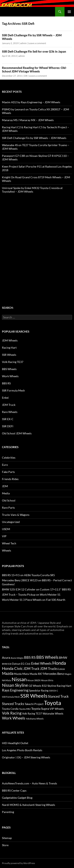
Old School (9, 500)
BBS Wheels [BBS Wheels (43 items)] (47, 657)
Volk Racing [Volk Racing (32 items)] (12, 713)
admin (23, 43)
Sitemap (7, 838)
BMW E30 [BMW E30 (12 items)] (7, 664)
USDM (6, 529)
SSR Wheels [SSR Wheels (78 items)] (34, 696)
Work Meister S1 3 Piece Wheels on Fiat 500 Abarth (34, 600)
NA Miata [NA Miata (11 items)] (7, 680)
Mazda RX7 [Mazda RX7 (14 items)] (36, 674)
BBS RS (6, 383)
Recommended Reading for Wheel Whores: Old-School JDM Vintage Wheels (34, 69)
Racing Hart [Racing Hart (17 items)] (64, 686)
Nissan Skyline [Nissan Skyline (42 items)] (15, 685)
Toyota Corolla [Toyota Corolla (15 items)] (10, 709)
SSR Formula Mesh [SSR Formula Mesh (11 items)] (11, 697)
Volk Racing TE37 (13, 362)
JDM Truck (9, 405)
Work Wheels (10, 376)
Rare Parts (8, 508)
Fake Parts (8, 472)
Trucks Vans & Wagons (16, 515)
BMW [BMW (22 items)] (63, 657)
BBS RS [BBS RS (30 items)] (30, 657)
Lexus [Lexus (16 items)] (62, 669)
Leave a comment (37, 43)
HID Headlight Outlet (15, 743)
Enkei (5, 398)
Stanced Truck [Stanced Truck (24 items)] (58, 696)
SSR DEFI (8, 426)
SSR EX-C (8, 419)
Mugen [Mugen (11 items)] (68, 674)
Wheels (7, 550)
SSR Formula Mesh (13, 390)
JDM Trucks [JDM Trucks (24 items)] (49, 669)
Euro (5, 465)
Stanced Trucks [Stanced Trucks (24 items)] (13, 704)
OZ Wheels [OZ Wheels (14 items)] (35, 686)
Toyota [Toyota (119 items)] (53, 703)
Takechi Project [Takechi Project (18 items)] (34, 704)
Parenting (8, 812)
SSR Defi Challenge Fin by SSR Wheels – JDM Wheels (34, 138)
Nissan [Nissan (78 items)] (19, 679)
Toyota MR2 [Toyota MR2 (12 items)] (25, 709)
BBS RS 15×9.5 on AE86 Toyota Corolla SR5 (28, 575)
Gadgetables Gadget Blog (17, 798)
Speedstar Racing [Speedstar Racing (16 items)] (39, 691)
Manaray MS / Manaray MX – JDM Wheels (28, 120)
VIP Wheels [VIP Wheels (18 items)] (57, 709)
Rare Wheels (10, 412)
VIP (4, 536)
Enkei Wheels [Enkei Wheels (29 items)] (41, 663)
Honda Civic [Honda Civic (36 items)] (12, 668)
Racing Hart (9, 348)
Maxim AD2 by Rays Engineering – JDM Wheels (31, 102)
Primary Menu (69, 12)
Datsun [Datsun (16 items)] (16, 664)
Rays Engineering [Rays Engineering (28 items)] (15, 690)
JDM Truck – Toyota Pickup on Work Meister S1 (31, 595)
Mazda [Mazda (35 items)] (8, 673)
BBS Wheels (9, 369)
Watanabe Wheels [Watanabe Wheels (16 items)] (53, 714)
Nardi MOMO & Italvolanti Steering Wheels (29, 805)
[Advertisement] (37, 242)
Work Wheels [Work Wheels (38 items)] (14, 718)
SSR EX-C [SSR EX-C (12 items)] (54, 691)
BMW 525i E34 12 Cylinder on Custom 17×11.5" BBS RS (36, 589)
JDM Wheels (10, 340)
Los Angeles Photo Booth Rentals (22, 750)
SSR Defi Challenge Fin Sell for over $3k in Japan (34, 51)
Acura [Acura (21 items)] (6, 658)
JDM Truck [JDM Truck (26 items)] (31, 669)
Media (6, 493)
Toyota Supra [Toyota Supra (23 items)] (40, 708)
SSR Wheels (9, 355)
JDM (5, 486)
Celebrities (9, 458)
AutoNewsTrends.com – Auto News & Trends (30, 783)
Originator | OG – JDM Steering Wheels (26, 757)
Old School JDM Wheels (17, 433)
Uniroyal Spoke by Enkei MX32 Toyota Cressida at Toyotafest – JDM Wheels (32, 190)
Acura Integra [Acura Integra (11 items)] (17, 658)
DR (26, 76)
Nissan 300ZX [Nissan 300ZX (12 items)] (34, 680)
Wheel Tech (9, 543)
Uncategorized (11, 522)
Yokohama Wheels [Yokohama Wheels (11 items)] (35, 719)
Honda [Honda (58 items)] (59, 663)
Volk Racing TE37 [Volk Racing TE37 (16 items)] (32, 714)
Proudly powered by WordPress (18, 863)
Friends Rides (10, 479)
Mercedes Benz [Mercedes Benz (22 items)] (54, 674)
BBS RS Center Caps (14, 790)
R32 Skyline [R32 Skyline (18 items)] (49, 686)
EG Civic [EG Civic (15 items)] (26, 664)
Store (5, 845)
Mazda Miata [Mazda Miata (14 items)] (22, 674)
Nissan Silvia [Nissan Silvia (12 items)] (47, 680)
